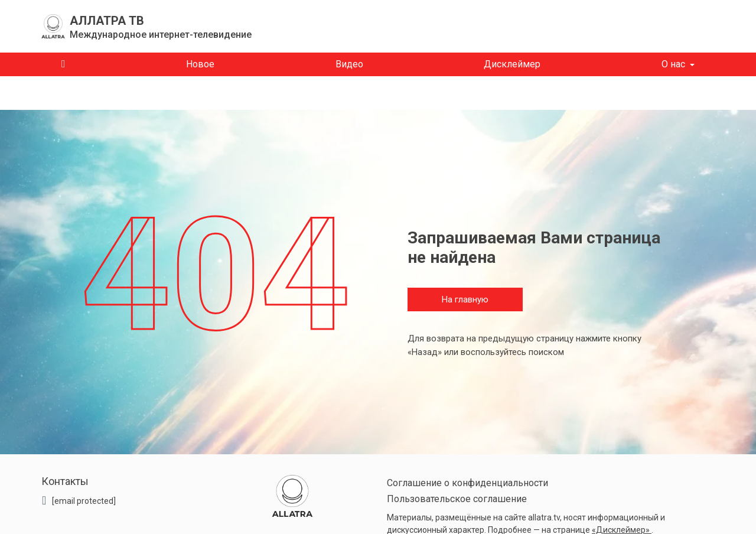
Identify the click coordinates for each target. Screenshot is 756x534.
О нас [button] (673, 64)
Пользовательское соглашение (457, 499)
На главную (465, 299)
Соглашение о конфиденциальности (467, 483)
